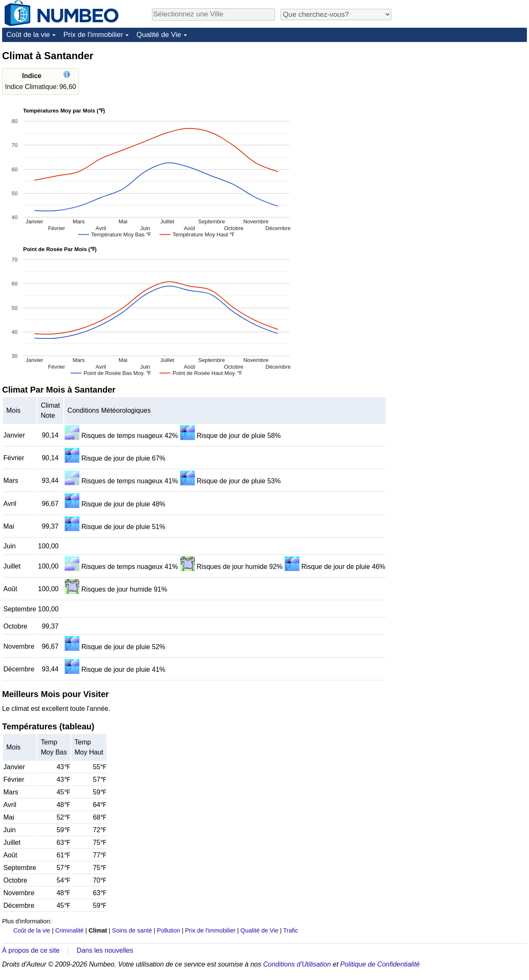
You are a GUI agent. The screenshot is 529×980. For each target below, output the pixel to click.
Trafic (290, 930)
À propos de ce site (31, 950)
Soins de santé (132, 930)
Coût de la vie (28, 35)
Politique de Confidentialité (380, 964)
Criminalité (69, 930)
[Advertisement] (464, 102)
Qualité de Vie (159, 35)
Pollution (169, 930)
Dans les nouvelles (105, 950)
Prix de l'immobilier (93, 35)
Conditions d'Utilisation (297, 964)
